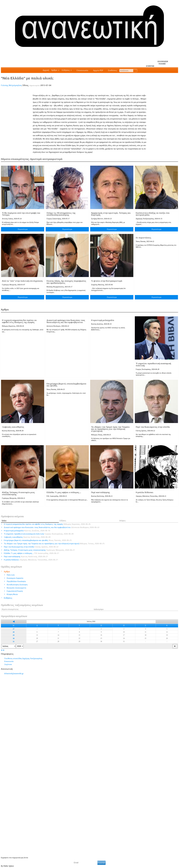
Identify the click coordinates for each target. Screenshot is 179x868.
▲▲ (3, 650)
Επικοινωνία (81, 70)
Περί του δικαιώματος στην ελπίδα (153, 427)
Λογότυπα (8, 664)
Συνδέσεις (111, 70)
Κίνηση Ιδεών (12, 594)
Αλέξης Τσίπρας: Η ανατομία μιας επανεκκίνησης (18, 493)
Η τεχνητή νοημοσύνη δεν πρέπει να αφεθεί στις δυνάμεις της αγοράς (19, 321)
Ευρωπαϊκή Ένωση (15, 591)
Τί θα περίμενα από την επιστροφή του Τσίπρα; (21, 214)
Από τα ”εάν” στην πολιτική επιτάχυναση (22, 281)
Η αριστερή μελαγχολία (103, 320)
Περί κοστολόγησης (101, 492)
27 (14, 629)
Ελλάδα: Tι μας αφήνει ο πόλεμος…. (64, 492)
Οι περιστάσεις (143, 238)
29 (14, 635)
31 (14, 642)
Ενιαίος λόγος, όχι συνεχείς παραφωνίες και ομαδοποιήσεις (66, 282)
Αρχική (46, 70)
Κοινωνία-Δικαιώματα (16, 588)
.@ (14, 673)
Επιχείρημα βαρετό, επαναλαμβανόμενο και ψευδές (66, 385)
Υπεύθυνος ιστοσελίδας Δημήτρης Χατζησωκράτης (23, 658)
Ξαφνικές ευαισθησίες (13, 427)
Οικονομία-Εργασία (15, 578)
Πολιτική (11, 575)
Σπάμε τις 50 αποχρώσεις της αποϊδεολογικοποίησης (61, 214)
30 (14, 638)
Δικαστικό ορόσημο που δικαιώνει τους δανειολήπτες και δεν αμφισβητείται (66, 321)
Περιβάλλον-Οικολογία (16, 581)
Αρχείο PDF (97, 70)
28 (14, 632)
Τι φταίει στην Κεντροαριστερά (107, 281)
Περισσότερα (23, 229)
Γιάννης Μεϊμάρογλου (11, 85)
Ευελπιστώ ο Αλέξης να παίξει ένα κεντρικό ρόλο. (153, 214)
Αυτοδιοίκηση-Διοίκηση (17, 585)
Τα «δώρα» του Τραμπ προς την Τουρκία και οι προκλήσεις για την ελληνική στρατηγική (110, 429)
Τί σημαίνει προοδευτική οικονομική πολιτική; (153, 365)
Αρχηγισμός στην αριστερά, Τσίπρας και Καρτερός (111, 214)
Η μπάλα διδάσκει (145, 492)
